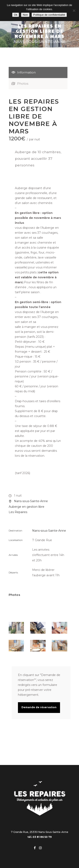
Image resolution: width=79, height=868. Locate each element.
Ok (16, 15)
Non (25, 15)
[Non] (74, 11)
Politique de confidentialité (49, 15)
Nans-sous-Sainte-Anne (49, 531)
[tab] (38, 72)
